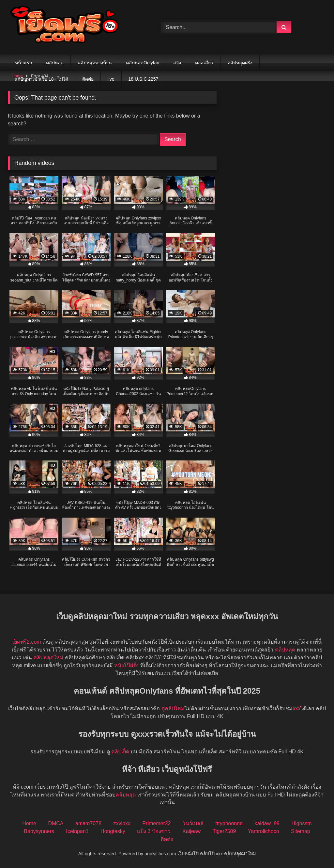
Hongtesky (113, 831)
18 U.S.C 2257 (144, 79)
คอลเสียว (204, 63)
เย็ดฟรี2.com (27, 642)
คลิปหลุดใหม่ (48, 658)
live (111, 79)
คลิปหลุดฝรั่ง (240, 63)
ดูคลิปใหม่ (173, 708)
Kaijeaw (191, 831)
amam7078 (88, 823)
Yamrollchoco (264, 831)
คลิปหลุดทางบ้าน (95, 63)
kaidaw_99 (267, 823)
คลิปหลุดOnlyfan (143, 63)
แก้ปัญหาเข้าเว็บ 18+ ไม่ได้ (41, 79)
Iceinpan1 (77, 831)
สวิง (177, 63)
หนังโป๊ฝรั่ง (126, 665)
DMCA (56, 823)
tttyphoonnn (229, 823)
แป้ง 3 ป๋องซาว (154, 831)
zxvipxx (122, 823)
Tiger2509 (224, 831)
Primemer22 (156, 823)
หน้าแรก (23, 63)
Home (29, 823)
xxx (296, 708)
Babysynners (39, 831)
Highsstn (301, 823)
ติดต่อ (88, 79)
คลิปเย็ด (120, 752)
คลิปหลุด (55, 63)
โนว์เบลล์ (193, 823)
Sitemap (301, 831)
